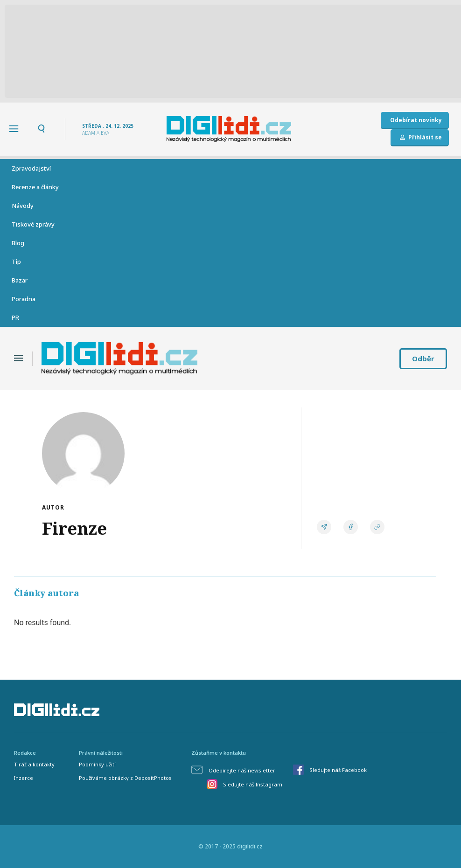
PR (15, 317)
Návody (23, 206)
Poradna (24, 299)
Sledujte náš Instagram (253, 784)
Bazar (20, 280)
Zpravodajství (31, 168)
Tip (16, 262)
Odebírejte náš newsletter (242, 770)
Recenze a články (35, 187)
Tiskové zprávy (33, 224)
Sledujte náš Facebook (338, 770)
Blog (18, 243)
